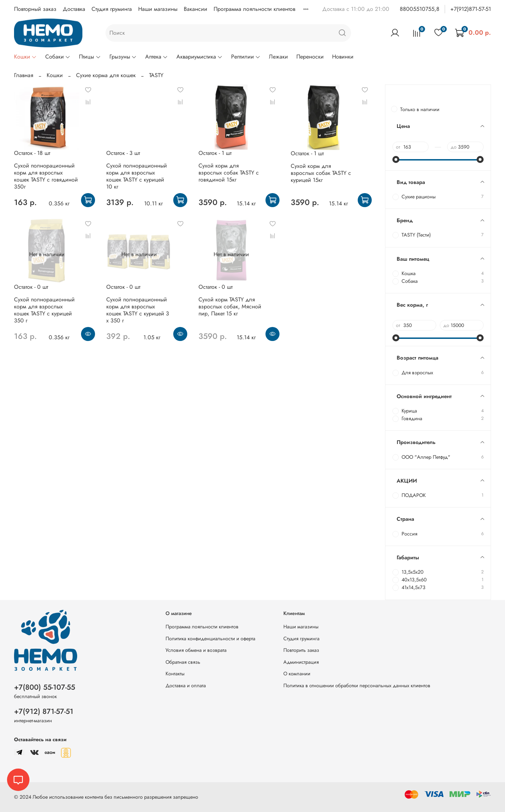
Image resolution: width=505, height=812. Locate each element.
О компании (297, 674)
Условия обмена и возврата (196, 650)
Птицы (90, 57)
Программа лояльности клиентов (254, 9)
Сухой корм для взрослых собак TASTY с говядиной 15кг (229, 173)
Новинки (343, 57)
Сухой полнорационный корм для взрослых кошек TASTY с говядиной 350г (46, 176)
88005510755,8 (420, 9)
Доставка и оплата (186, 685)
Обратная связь (183, 662)
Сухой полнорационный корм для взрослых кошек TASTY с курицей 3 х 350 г (138, 310)
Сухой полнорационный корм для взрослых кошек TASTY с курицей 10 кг (137, 176)
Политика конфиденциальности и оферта (210, 639)
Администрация (301, 662)
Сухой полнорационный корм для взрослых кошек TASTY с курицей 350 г (44, 310)
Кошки (25, 57)
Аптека (157, 57)
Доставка (74, 9)
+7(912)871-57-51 (471, 9)
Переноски (310, 57)
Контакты (175, 674)
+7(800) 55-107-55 (45, 687)
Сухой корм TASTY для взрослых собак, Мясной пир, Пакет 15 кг (230, 306)
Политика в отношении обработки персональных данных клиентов (357, 685)
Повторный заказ (35, 9)
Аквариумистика (200, 57)
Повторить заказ (301, 650)
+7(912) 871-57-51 (44, 711)
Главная (24, 75)
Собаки (58, 57)
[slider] (396, 159)
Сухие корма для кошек (106, 75)
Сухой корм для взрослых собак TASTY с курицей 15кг (321, 173)
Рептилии (246, 57)
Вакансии (196, 9)
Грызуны (123, 57)
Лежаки (278, 57)
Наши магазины (158, 9)
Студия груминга (112, 9)
